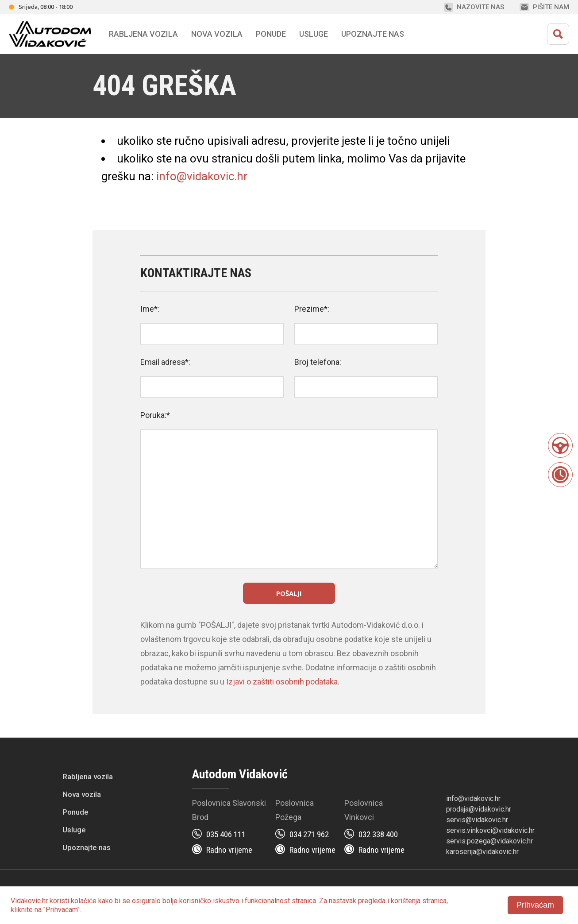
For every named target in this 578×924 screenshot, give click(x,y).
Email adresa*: (165, 362)
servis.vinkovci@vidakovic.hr (490, 830)
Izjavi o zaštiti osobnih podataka (282, 682)
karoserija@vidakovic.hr (482, 852)
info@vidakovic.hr (202, 176)
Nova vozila (217, 34)
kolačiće (84, 901)
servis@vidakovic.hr (477, 820)
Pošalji (289, 593)
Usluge (314, 34)
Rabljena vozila (88, 777)
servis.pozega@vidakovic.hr (489, 841)
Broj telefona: (318, 362)
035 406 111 (226, 834)
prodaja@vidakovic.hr (479, 809)
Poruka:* (155, 415)
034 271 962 (309, 834)
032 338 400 (378, 834)
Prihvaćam (535, 905)
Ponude (75, 812)
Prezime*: (312, 309)
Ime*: (150, 309)
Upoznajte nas (87, 847)
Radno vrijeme (229, 850)
